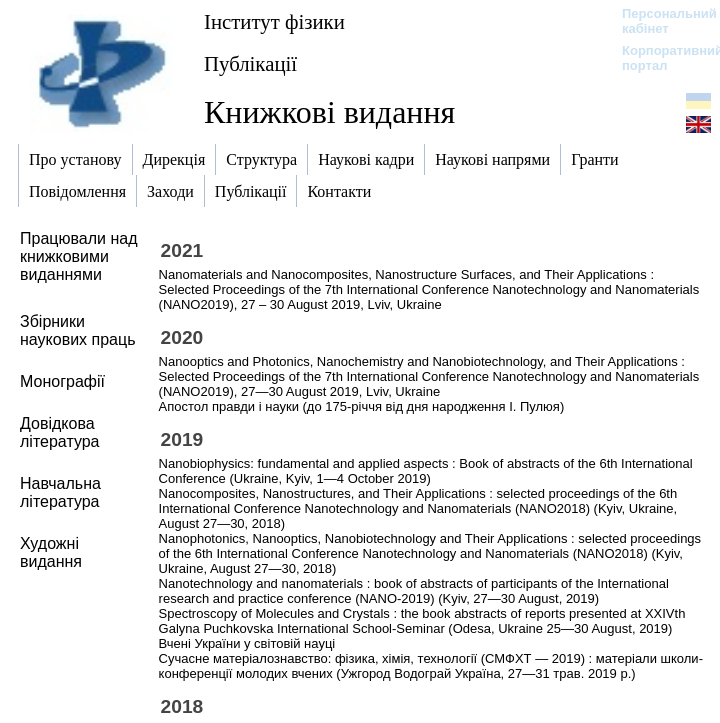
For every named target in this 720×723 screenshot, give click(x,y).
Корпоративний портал (659, 58)
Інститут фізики (274, 21)
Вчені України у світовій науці (247, 643)
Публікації (250, 63)
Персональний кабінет (659, 21)
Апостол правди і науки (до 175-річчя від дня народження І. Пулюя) (362, 406)
